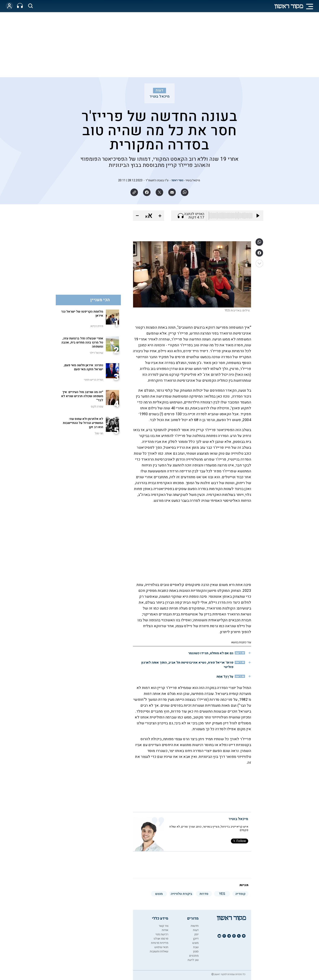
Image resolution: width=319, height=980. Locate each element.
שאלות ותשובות (159, 951)
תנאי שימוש (161, 947)
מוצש (195, 943)
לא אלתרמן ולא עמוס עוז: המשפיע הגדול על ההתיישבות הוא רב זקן (83, 423)
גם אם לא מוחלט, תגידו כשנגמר (211, 653)
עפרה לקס (97, 407)
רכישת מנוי (162, 934)
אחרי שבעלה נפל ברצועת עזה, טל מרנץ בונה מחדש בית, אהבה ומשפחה (82, 342)
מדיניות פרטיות (160, 943)
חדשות (195, 926)
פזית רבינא (97, 326)
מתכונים (194, 956)
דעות (159, 90)
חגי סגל (99, 433)
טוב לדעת (193, 960)
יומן (196, 934)
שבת (196, 947)
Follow (240, 841)
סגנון (196, 951)
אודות (165, 930)
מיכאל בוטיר (159, 97)
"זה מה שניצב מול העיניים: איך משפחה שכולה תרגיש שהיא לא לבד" (82, 396)
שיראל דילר (96, 353)
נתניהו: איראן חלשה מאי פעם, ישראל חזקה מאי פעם (83, 367)
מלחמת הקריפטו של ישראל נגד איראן (82, 314)
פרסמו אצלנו (161, 939)
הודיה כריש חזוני (94, 380)
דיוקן (196, 939)
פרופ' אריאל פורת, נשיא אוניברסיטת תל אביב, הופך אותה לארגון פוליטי (187, 665)
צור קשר (163, 926)
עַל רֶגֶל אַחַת (225, 677)
